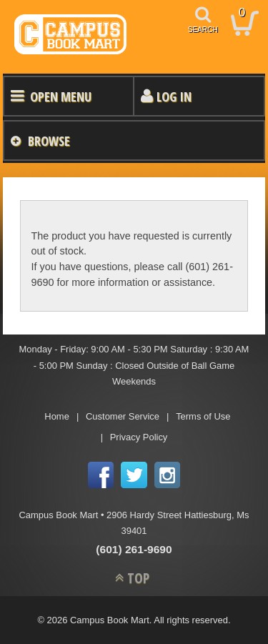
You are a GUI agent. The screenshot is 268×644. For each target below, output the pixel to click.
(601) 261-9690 (134, 549)
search (203, 30)
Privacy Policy (139, 437)
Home (57, 416)
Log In (174, 96)
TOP (138, 578)
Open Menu (61, 96)
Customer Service (123, 416)
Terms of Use (203, 416)
